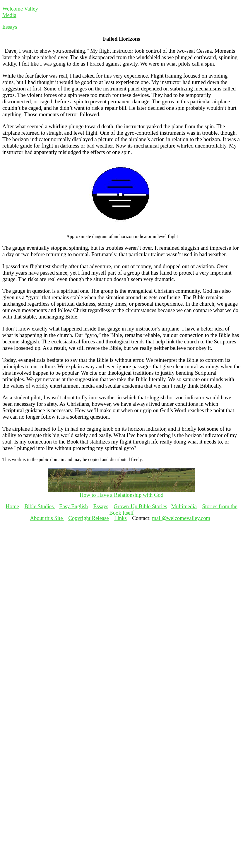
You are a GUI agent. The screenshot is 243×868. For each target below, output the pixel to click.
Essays (10, 27)
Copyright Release (88, 518)
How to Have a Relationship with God (121, 495)
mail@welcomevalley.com (181, 518)
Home (12, 506)
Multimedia (184, 506)
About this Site (47, 518)
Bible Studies (40, 506)
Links (120, 518)
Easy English (73, 506)
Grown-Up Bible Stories (140, 506)
